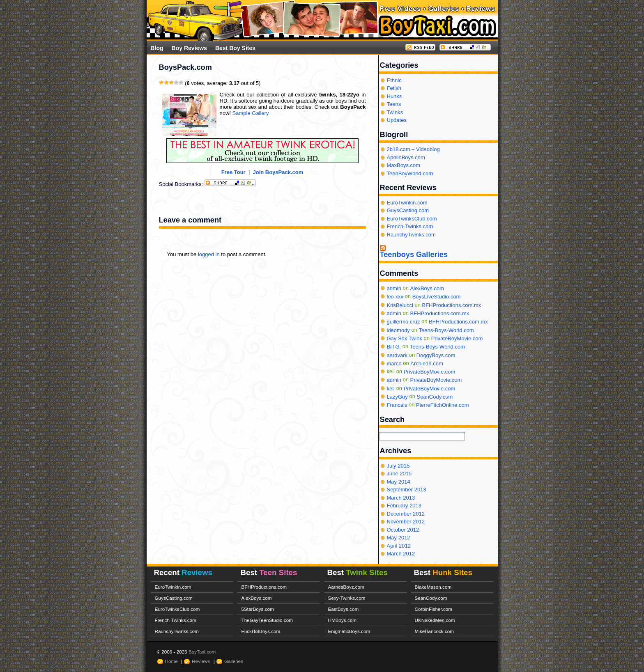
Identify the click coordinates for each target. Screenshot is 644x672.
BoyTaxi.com (202, 652)
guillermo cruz (404, 322)
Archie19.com (427, 364)
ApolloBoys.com (406, 157)
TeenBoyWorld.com (410, 173)
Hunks (394, 96)
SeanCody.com (435, 397)
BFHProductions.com (264, 587)
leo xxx (395, 297)
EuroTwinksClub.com (412, 219)
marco (394, 364)
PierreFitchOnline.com (443, 405)
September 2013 (407, 490)
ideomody (398, 330)
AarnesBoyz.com (346, 587)
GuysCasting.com (408, 210)
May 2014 (399, 482)
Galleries (234, 661)
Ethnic (394, 80)
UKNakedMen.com (435, 620)
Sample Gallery (251, 113)
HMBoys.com (343, 620)
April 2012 (399, 546)
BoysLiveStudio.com (437, 297)
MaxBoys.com (404, 165)
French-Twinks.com (410, 226)
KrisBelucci (400, 305)
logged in (209, 254)
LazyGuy (397, 397)
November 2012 (406, 522)
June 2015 (399, 474)
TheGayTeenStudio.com (267, 620)
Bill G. (394, 347)
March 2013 (401, 498)
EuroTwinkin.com (407, 203)
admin (394, 288)
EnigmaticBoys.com (349, 631)
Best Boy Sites (235, 48)
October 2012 (403, 530)
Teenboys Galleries (414, 255)
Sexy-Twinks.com (347, 598)
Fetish (394, 88)
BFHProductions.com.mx (451, 305)
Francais (397, 405)
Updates (397, 120)
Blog (157, 48)
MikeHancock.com (434, 631)
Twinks (395, 112)
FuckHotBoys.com (261, 631)
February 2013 (404, 506)
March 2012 (401, 554)
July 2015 (398, 466)
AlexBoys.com (427, 288)
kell (391, 389)
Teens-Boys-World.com (446, 330)
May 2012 (399, 538)
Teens (394, 104)
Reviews (201, 661)
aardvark (397, 355)
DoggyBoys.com (436, 355)
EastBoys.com (344, 609)
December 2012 (406, 514)
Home (171, 661)
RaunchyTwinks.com (411, 235)
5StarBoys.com (258, 609)
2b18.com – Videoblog (413, 149)
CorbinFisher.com (434, 609)
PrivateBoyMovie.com (457, 338)
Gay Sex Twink (405, 338)
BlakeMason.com (433, 587)
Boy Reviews (189, 48)
